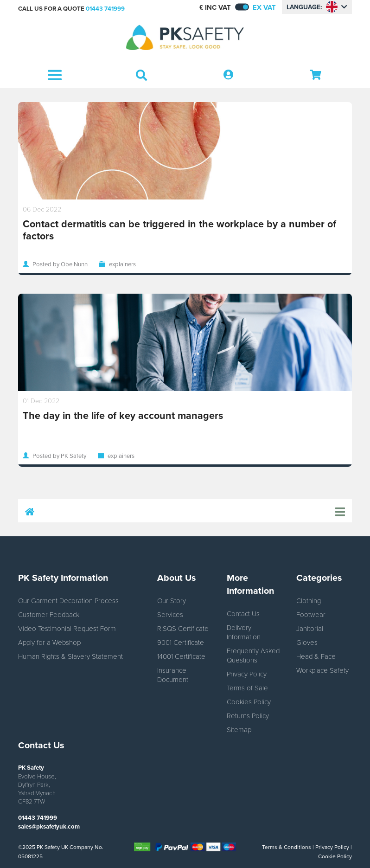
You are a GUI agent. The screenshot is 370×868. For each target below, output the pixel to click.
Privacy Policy (247, 674)
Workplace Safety (322, 670)
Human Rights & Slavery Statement (70, 656)
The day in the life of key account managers (123, 415)
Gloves (307, 642)
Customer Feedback (49, 614)
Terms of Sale (247, 688)
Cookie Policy (335, 856)
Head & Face (316, 656)
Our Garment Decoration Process (68, 600)
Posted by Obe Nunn (60, 264)
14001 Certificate (181, 656)
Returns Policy (248, 715)
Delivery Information (244, 632)
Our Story (172, 600)
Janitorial (310, 628)
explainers (122, 264)
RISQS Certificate (183, 628)
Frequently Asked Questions (253, 655)
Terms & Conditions (287, 847)
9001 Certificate (181, 642)
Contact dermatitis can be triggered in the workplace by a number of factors (179, 230)
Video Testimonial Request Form (67, 628)
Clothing (309, 600)
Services (170, 614)
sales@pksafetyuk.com (49, 826)
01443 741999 (105, 9)
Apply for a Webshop (49, 642)
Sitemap (239, 729)
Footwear (311, 614)
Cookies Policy (249, 701)
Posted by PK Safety (59, 456)
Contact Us (243, 613)
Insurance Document (173, 675)
